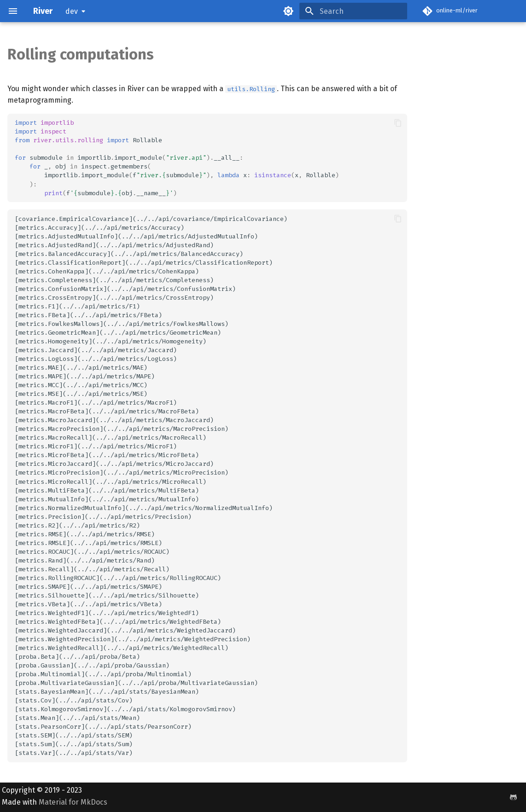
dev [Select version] (72, 11)
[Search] (353, 11)
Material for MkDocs (73, 802)
